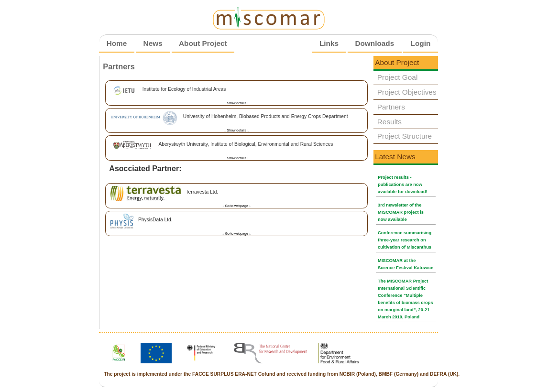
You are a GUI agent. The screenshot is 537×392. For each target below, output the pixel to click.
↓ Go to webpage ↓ (237, 206)
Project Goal (398, 77)
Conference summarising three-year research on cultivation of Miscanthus (405, 240)
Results (389, 122)
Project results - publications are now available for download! (403, 185)
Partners (391, 107)
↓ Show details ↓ (237, 103)
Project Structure (405, 136)
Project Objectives (407, 92)
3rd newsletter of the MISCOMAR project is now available (401, 212)
